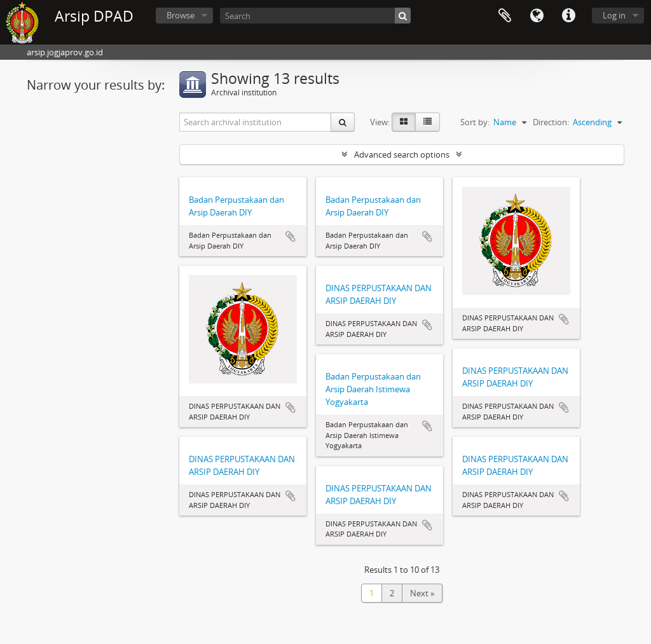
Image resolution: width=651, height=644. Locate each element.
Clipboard (505, 16)
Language (537, 16)
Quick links (568, 16)
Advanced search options (402, 154)
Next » (422, 593)
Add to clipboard (291, 236)
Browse (181, 15)
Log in (614, 15)
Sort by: (475, 122)
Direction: (551, 122)
